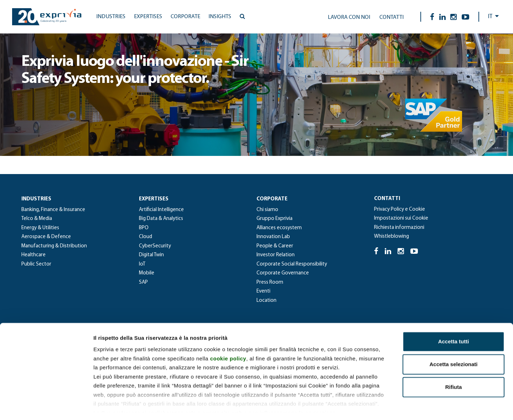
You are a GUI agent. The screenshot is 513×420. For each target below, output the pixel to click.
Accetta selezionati (453, 334)
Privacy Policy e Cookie (400, 209)
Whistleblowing (392, 237)
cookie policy (228, 328)
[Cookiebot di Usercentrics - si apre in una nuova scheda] (46, 406)
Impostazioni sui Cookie (401, 218)
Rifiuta (454, 356)
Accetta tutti (454, 311)
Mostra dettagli (375, 406)
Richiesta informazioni (399, 228)
